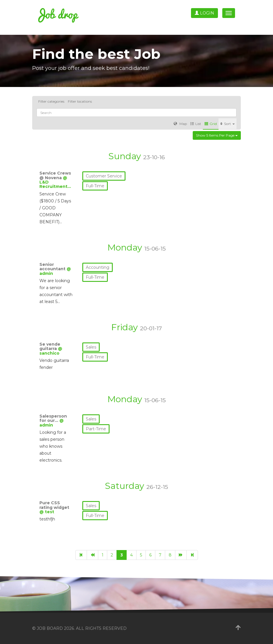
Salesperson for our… (53, 418)
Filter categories (51, 101)
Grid (211, 124)
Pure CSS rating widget (54, 505)
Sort (227, 124)
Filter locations (80, 101)
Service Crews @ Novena (55, 175)
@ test (47, 512)
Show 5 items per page (217, 135)
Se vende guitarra (50, 346)
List (196, 124)
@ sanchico (51, 351)
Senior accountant (53, 267)
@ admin (52, 423)
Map (180, 124)
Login (204, 13)
